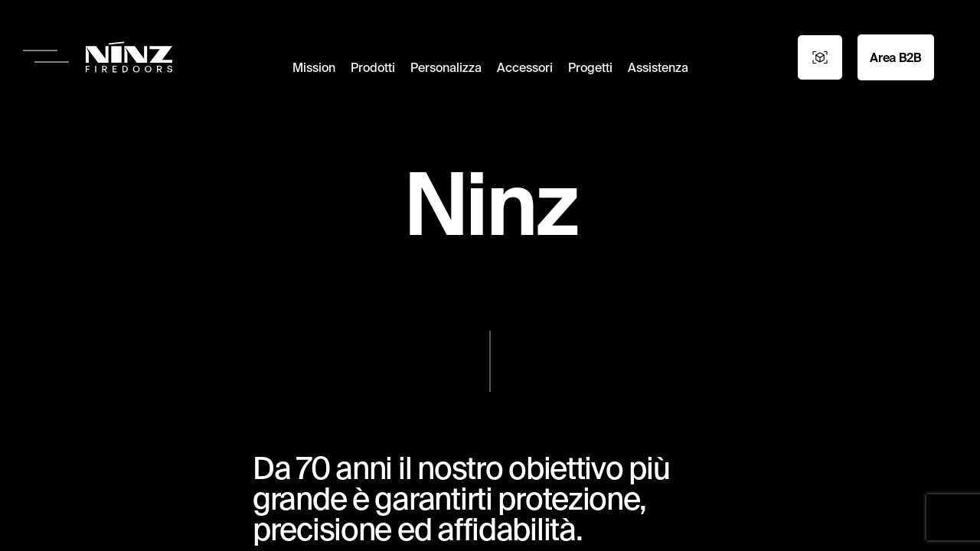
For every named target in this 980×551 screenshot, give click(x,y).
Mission (314, 67)
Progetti (590, 67)
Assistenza (658, 67)
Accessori (525, 67)
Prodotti (373, 67)
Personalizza (446, 67)
